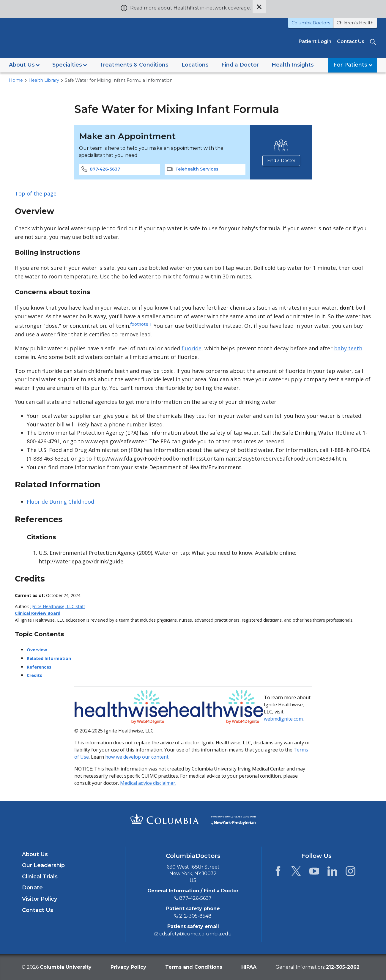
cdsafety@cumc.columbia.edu (196, 933)
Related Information (49, 658)
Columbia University (66, 967)
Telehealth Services (193, 169)
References (39, 667)
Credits (34, 675)
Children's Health (355, 23)
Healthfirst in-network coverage (212, 8)
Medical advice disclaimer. (148, 783)
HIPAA (249, 967)
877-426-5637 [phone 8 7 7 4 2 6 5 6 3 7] (101, 169)
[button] (24, 65)
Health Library (44, 80)
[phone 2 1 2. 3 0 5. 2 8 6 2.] (343, 967)
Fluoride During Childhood (60, 502)
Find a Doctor (281, 160)
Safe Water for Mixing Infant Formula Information (119, 80)
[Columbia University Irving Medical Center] (165, 819)
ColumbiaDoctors (311, 23)
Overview (37, 649)
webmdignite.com (283, 719)
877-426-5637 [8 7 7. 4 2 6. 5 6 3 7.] (195, 898)
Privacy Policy (128, 967)
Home (16, 80)
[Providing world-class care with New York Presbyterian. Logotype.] (233, 818)
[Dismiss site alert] (259, 7)
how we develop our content (137, 757)
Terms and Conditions (194, 967)
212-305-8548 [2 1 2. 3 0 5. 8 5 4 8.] (195, 916)
